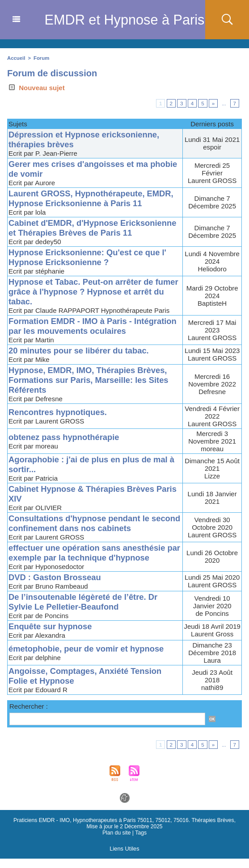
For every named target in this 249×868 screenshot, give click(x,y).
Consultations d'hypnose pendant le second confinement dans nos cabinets (88, 533)
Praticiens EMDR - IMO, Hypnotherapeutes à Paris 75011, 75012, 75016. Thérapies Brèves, (119, 830)
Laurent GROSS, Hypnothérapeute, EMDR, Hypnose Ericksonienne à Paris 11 (94, 198)
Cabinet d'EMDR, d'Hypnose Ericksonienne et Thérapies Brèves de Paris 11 (85, 233)
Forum (41, 58)
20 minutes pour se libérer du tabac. (81, 360)
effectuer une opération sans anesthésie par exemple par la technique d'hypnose (90, 563)
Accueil (16, 58)
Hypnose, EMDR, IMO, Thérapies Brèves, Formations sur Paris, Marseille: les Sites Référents (91, 390)
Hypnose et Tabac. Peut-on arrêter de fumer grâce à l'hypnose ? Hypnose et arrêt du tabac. (85, 301)
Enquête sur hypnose (52, 636)
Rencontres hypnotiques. (59, 422)
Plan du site (117, 843)
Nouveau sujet (36, 88)
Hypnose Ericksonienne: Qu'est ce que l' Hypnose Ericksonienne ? (90, 267)
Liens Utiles (124, 858)
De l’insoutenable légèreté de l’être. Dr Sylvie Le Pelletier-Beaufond (86, 612)
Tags (141, 843)
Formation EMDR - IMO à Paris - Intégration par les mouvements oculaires (93, 336)
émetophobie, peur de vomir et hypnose (89, 658)
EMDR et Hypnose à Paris (124, 20)
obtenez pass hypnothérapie (66, 447)
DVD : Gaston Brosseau (56, 587)
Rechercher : (29, 716)
